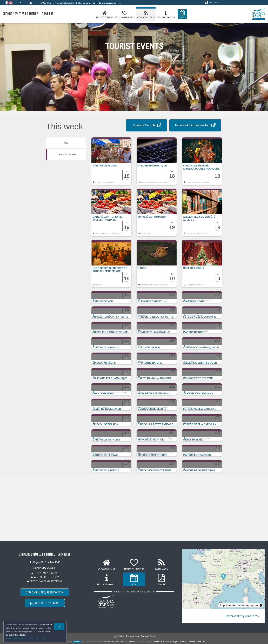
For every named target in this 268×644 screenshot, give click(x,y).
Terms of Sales (148, 636)
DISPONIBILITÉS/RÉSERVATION (45, 592)
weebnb (77, 642)
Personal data (132, 636)
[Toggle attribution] (261, 605)
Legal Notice (118, 636)
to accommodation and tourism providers (117, 641)
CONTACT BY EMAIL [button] (45, 603)
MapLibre (254, 605)
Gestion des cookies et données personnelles (26, 638)
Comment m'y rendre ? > (243, 616)
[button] (111, 163)
